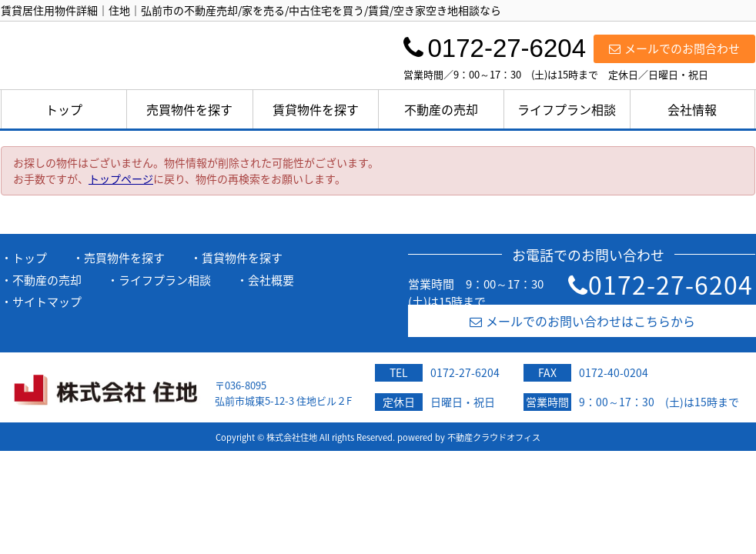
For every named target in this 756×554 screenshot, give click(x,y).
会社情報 (692, 109)
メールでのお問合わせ (674, 48)
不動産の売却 (441, 109)
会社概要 (271, 280)
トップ (64, 109)
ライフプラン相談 (567, 109)
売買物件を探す (189, 109)
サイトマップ (47, 302)
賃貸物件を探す (316, 109)
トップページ (121, 179)
